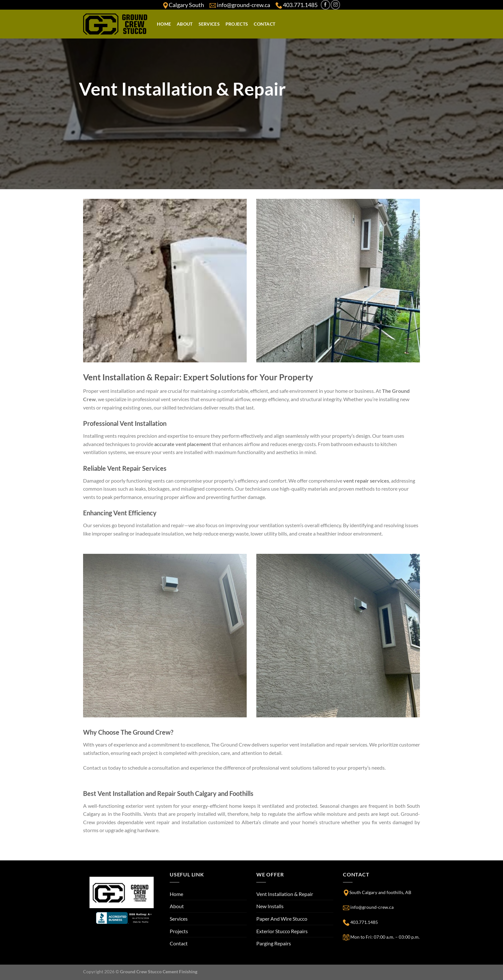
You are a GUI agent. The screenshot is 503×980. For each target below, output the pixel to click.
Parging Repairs (274, 943)
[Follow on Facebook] (325, 5)
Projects (237, 24)
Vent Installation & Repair (285, 894)
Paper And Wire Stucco (282, 919)
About (185, 24)
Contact (264, 24)
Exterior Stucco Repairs (282, 931)
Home (164, 24)
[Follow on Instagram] (335, 5)
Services (209, 24)
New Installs (270, 906)
